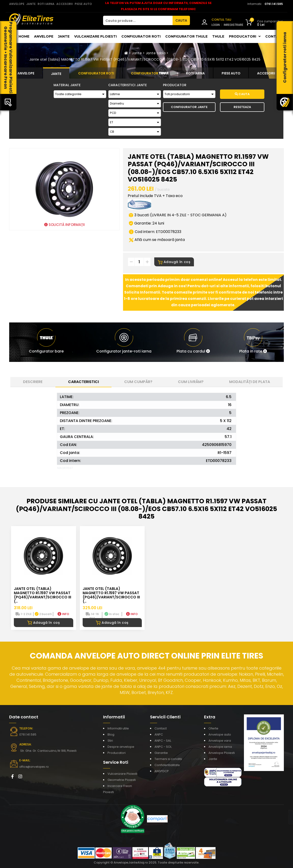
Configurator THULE (186, 36)
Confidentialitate (167, 765)
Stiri (110, 741)
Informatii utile (118, 728)
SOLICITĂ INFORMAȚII (64, 225)
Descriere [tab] (33, 382)
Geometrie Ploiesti (122, 780)
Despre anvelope (121, 747)
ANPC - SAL (163, 741)
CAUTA (181, 20)
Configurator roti (141, 36)
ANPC (159, 734)
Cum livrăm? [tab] (191, 382)
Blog (111, 734)
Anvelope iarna (220, 747)
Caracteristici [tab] (83, 382)
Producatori (117, 753)
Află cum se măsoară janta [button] (157, 240)
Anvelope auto (220, 734)
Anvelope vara (220, 741)
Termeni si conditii (168, 759)
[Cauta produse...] (138, 20)
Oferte (213, 728)
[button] (193, 342)
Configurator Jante (189, 107)
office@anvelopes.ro (34, 767)
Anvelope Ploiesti (222, 753)
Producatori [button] (245, 36)
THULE (218, 36)
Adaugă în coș (174, 262)
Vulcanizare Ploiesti (95, 36)
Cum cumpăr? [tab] (138, 382)
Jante (64, 36)
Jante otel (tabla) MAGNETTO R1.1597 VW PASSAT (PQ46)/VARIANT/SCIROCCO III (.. (42, 595)
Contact (275, 36)
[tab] (26, 73)
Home (24, 36)
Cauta (242, 94)
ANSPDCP (162, 771)
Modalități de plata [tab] (250, 382)
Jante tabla (156, 53)
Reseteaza (242, 107)
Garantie (161, 753)
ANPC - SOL (163, 747)
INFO (63, 614)
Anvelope (44, 36)
